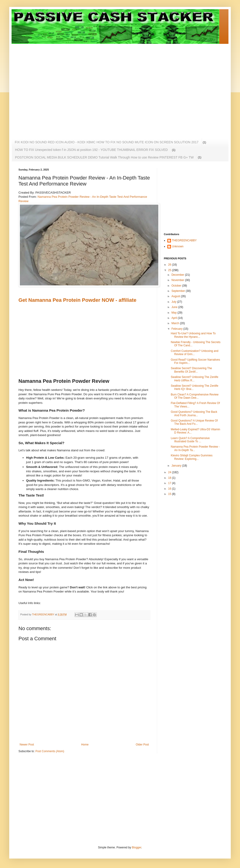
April (175, 318)
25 (170, 270)
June (175, 307)
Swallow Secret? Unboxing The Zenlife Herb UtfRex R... (195, 379)
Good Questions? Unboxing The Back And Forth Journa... (194, 413)
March (176, 323)
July (174, 302)
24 (170, 472)
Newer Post (27, 745)
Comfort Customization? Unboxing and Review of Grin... (195, 353)
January (177, 466)
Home (85, 745)
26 (170, 265)
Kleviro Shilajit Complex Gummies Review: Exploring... (192, 457)
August (176, 296)
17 (170, 483)
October (177, 286)
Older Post (142, 745)
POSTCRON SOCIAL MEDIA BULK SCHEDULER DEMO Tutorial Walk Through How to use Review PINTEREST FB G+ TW (104, 157)
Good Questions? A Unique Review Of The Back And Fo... (194, 422)
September (179, 291)
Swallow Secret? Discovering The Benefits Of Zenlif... (191, 370)
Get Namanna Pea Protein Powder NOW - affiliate (77, 300)
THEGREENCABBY (184, 240)
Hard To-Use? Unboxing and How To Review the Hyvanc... (193, 335)
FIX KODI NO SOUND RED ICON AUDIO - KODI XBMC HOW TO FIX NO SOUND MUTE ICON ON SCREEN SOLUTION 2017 (107, 142)
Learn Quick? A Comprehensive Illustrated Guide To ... (190, 440)
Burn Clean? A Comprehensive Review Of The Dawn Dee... (195, 396)
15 (170, 494)
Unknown (178, 246)
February (177, 329)
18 (170, 478)
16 (170, 489)
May (174, 313)
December (178, 275)
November (178, 280)
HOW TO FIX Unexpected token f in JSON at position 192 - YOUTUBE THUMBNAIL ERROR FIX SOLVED (91, 150)
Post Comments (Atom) (50, 751)
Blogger (136, 847)
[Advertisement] (43, 87)
